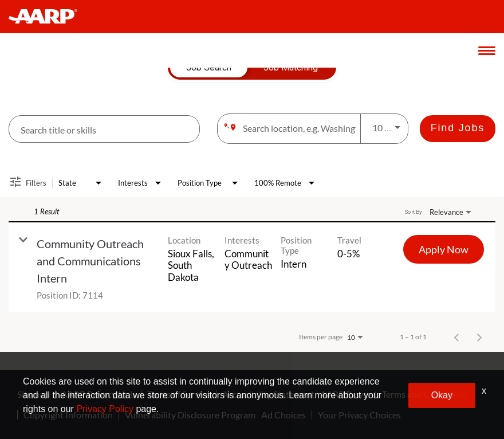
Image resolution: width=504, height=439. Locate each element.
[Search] (458, 129)
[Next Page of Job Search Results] (479, 337)
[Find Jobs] (458, 129)
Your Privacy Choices (359, 415)
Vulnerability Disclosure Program (190, 415)
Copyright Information (68, 415)
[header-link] (48, 17)
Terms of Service (179, 394)
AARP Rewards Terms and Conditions (394, 394)
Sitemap (33, 394)
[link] (252, 267)
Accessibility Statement (268, 394)
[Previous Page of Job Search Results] (456, 337)
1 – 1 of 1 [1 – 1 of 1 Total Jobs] (413, 337)
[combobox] (104, 129)
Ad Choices (283, 415)
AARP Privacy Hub (98, 394)
